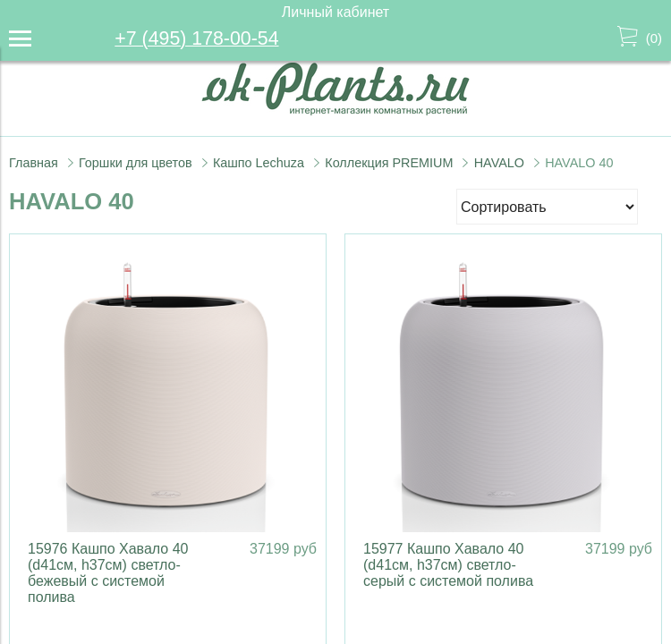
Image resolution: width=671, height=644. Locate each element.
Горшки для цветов (136, 163)
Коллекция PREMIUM (389, 163)
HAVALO (499, 163)
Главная (34, 163)
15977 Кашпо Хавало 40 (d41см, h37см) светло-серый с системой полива (448, 565)
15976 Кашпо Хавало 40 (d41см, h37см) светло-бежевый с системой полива (108, 573)
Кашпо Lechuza (259, 163)
